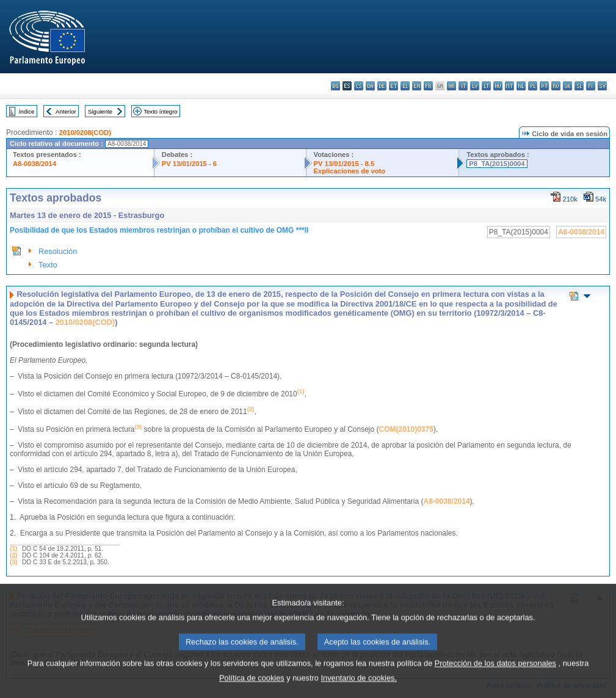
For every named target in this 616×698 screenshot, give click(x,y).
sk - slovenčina (567, 86)
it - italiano (463, 86)
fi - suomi (591, 86)
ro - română (556, 86)
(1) (13, 549)
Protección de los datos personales (495, 676)
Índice (27, 111)
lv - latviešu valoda (475, 86)
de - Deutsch (382, 86)
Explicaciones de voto (350, 171)
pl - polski (533, 86)
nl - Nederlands (521, 86)
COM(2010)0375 (406, 429)
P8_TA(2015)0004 (497, 164)
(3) (13, 562)
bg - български (335, 86)
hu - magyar (498, 86)
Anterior (66, 111)
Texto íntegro (160, 111)
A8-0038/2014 (34, 164)
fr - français (428, 86)
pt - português (544, 86)
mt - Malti (509, 86)
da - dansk (370, 86)
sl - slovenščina (579, 86)
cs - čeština (359, 86)
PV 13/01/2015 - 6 (189, 164)
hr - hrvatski (451, 86)
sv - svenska (602, 86)
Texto (48, 265)
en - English (417, 86)
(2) (13, 555)
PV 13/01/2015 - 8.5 (344, 164)
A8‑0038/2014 (447, 501)
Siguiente (100, 111)
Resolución (58, 251)
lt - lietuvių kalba (486, 86)
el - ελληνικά (405, 86)
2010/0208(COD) (85, 133)
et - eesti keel (393, 86)
